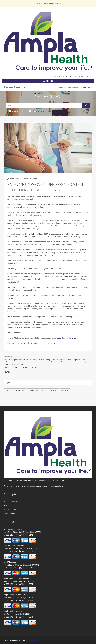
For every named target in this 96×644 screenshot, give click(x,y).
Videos (33, 111)
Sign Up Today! (80, 77)
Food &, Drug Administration (15, 390)
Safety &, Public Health (50, 390)
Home (61, 88)
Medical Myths (33, 390)
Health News (16, 111)
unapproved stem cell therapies (64, 338)
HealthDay (20, 368)
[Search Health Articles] (44, 105)
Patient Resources (73, 88)
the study (31, 234)
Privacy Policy (9, 513)
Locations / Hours (11, 509)
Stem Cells (65, 390)
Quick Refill (67, 77)
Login (89, 77)
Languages (50, 77)
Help (58, 77)
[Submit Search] (86, 105)
